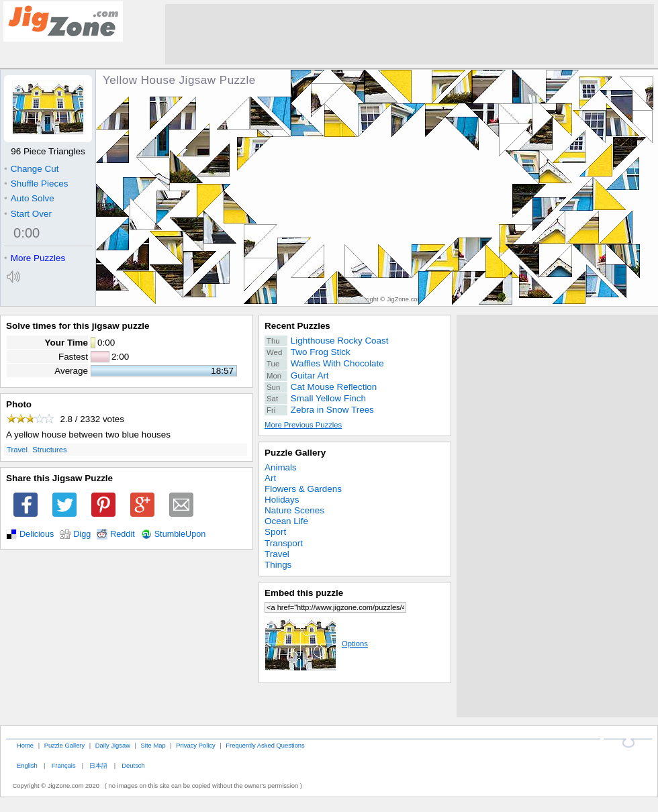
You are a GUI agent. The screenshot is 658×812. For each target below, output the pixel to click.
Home (25, 745)
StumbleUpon (180, 534)
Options (316, 644)
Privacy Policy (195, 745)
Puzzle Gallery (295, 453)
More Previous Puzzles (303, 425)
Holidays (282, 500)
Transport (284, 543)
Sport (275, 532)
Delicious (37, 534)
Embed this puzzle (304, 593)
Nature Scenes (294, 510)
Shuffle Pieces (36, 184)
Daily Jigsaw (113, 745)
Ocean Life (286, 521)
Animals (281, 467)
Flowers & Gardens (303, 489)
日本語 (98, 765)
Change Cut (31, 169)
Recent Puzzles (297, 326)
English (27, 765)
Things (278, 565)
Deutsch (133, 765)
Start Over (28, 214)
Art (270, 478)
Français (64, 765)
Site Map (153, 745)
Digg (82, 534)
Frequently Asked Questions (265, 745)
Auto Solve (29, 198)
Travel (17, 450)
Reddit (123, 534)
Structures (49, 450)
